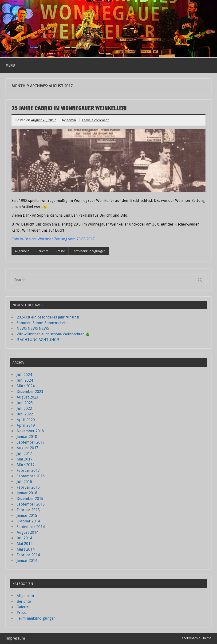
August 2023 (28, 397)
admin (71, 120)
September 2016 (31, 476)
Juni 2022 (25, 414)
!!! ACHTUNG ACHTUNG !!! (38, 340)
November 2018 (30, 431)
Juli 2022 (24, 408)
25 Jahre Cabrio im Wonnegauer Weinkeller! (69, 108)
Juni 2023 (25, 403)
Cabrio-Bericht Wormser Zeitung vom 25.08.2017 (53, 239)
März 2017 (26, 465)
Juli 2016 (24, 482)
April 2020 (26, 420)
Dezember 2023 (30, 392)
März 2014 (26, 549)
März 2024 (26, 386)
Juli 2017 (24, 454)
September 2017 (31, 442)
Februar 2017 (28, 470)
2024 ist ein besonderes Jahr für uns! (48, 317)
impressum (15, 638)
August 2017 (28, 448)
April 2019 (26, 425)
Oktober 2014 (28, 521)
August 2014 (28, 532)
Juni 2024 (25, 380)
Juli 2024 (24, 375)
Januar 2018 (27, 437)
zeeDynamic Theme (197, 638)
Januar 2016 (27, 493)
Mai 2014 (25, 544)
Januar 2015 (27, 516)
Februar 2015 (28, 510)
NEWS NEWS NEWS (33, 328)
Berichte (42, 251)
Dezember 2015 (30, 499)
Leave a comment (95, 120)
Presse (60, 251)
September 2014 (31, 527)
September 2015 (31, 504)
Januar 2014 (27, 561)
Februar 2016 (28, 487)
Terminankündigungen (89, 251)
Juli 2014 (24, 538)
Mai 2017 (25, 459)
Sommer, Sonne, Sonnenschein (42, 323)
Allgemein (22, 251)
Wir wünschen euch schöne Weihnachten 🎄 (53, 334)
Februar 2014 (28, 555)
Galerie (23, 607)
